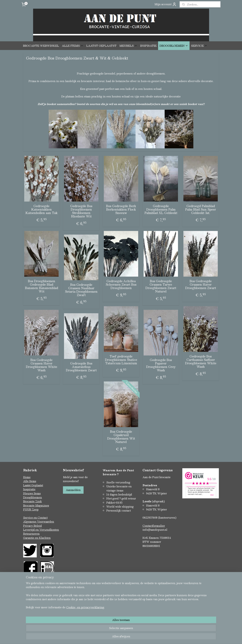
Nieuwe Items (32, 493)
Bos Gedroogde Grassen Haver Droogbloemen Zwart (201, 285)
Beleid (38, 526)
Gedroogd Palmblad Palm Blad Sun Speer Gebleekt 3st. (201, 209)
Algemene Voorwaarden (39, 521)
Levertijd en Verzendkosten (41, 530)
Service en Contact (35, 518)
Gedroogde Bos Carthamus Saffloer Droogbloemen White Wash (201, 362)
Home (27, 477)
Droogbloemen (33, 497)
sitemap (106, 637)
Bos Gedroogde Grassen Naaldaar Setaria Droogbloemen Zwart (81, 290)
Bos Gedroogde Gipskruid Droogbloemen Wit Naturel (121, 437)
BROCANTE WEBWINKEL (41, 46)
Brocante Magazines (36, 505)
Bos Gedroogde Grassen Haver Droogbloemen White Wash (42, 365)
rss (113, 637)
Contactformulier (154, 526)
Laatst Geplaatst (33, 485)
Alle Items (30, 481)
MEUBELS (128, 46)
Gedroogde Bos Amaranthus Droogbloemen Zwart (81, 367)
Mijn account (165, 4)
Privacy (28, 526)
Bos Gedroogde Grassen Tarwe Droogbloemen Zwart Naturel (161, 286)
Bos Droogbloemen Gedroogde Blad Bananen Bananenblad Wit (42, 286)
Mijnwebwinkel (159, 637)
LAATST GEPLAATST (101, 46)
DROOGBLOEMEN (174, 46)
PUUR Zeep (31, 509)
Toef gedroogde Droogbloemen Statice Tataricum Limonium (121, 360)
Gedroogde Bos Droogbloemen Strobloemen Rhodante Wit (81, 211)
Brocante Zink (32, 501)
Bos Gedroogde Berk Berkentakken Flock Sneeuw (121, 209)
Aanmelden (73, 490)
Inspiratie (29, 489)
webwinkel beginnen (127, 637)
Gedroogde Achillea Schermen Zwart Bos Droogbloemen (121, 285)
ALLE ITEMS (73, 46)
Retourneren (31, 534)
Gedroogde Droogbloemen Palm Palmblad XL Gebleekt (161, 209)
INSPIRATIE (148, 46)
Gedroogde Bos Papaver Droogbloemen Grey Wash (161, 365)
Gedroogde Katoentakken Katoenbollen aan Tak (42, 209)
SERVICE (199, 46)
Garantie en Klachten (37, 538)
